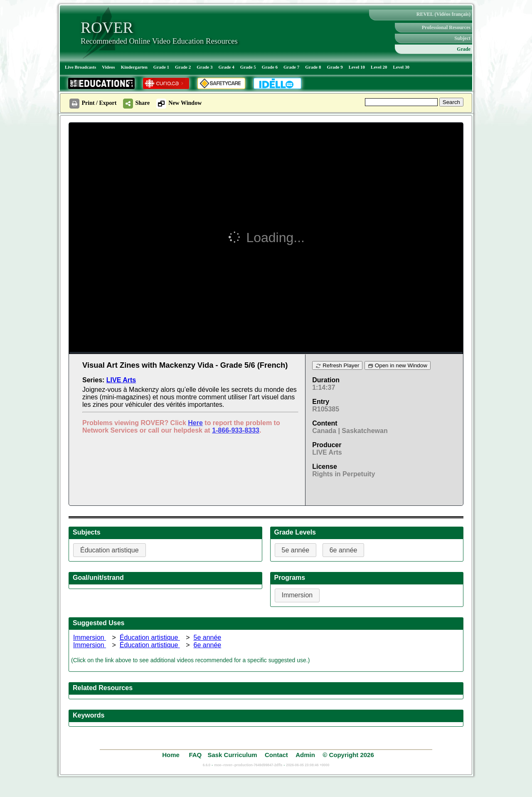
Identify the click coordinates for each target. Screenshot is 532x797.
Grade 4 (226, 67)
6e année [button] (344, 550)
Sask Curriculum (232, 755)
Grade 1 (161, 67)
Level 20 (379, 67)
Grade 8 (313, 67)
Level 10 (357, 67)
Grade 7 (291, 67)
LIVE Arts (121, 380)
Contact (276, 755)
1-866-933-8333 (236, 430)
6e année (207, 645)
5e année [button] (296, 550)
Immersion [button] (297, 595)
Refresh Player (337, 365)
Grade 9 (335, 67)
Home (172, 755)
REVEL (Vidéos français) (443, 14)
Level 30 (401, 67)
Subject (462, 38)
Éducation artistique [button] (110, 550)
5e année (207, 637)
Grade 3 (204, 67)
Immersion (90, 637)
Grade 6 (270, 67)
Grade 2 (183, 67)
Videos (108, 67)
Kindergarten (134, 67)
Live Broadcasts (80, 67)
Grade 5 (248, 67)
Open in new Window (398, 365)
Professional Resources (446, 27)
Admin (305, 755)
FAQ (195, 755)
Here (195, 423)
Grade (464, 49)
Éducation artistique (150, 637)
